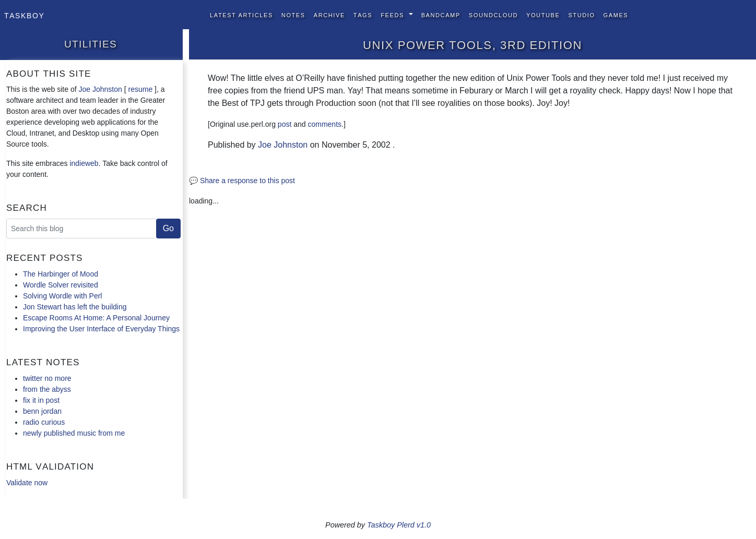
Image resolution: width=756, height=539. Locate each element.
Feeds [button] (393, 14)
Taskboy (24, 15)
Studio (581, 14)
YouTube (543, 14)
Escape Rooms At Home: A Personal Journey (96, 318)
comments (324, 124)
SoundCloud (493, 14)
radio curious (44, 422)
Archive (329, 14)
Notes (293, 14)
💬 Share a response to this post (242, 181)
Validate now (27, 483)
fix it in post (41, 400)
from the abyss (47, 389)
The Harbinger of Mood (61, 274)
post (285, 124)
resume (140, 89)
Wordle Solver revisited (61, 285)
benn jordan (42, 411)
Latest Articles (241, 14)
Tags (363, 14)
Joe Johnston (101, 89)
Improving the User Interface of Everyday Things (101, 329)
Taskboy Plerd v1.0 (399, 525)
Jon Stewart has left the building (75, 307)
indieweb (84, 163)
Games (616, 14)
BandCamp (441, 14)
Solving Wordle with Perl (62, 296)
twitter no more (47, 378)
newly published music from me (74, 433)
